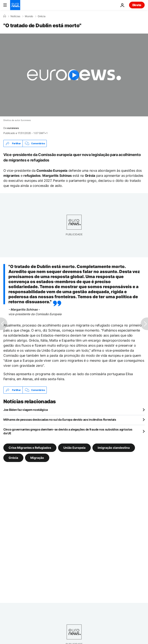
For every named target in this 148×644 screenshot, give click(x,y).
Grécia (42, 16)
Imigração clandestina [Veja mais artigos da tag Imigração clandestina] (114, 448)
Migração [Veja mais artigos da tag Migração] (37, 458)
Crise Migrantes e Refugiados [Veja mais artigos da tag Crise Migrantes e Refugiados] (30, 448)
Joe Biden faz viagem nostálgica (25, 410)
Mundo (29, 16)
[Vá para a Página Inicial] (15, 5)
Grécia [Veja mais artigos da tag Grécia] (13, 458)
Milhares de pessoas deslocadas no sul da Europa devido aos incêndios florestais (60, 420)
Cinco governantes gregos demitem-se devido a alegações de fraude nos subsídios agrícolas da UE (68, 431)
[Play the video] (74, 75)
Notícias (15, 16)
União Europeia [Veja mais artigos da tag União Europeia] (74, 448)
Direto (137, 5)
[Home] (5, 16)
